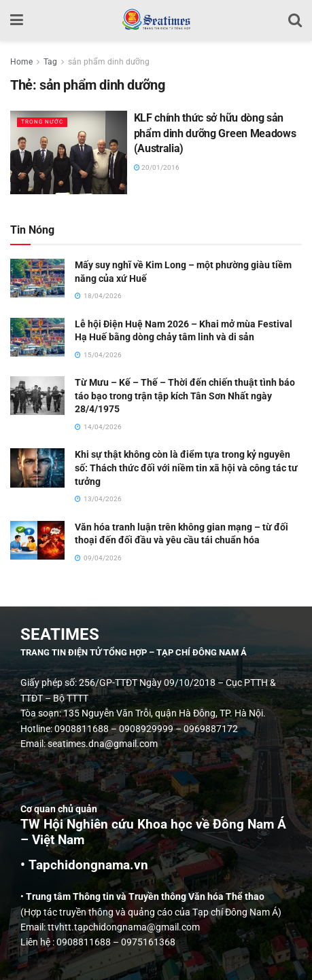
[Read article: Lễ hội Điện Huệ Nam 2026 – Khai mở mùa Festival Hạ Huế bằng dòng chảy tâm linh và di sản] (37, 337)
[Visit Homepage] (156, 20)
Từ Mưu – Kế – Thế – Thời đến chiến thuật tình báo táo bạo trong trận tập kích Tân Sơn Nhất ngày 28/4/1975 (185, 396)
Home (21, 62)
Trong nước (42, 122)
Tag (50, 62)
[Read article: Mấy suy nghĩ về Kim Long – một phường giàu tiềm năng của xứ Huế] (37, 278)
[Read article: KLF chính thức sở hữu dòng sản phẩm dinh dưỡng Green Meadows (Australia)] (69, 152)
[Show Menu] (17, 20)
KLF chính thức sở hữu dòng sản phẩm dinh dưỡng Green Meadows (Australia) (215, 133)
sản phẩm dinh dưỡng (109, 62)
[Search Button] (295, 20)
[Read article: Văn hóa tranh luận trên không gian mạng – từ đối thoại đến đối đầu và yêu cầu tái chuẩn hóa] (37, 540)
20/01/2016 (157, 167)
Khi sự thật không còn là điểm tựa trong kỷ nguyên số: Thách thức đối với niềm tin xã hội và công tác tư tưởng (186, 468)
